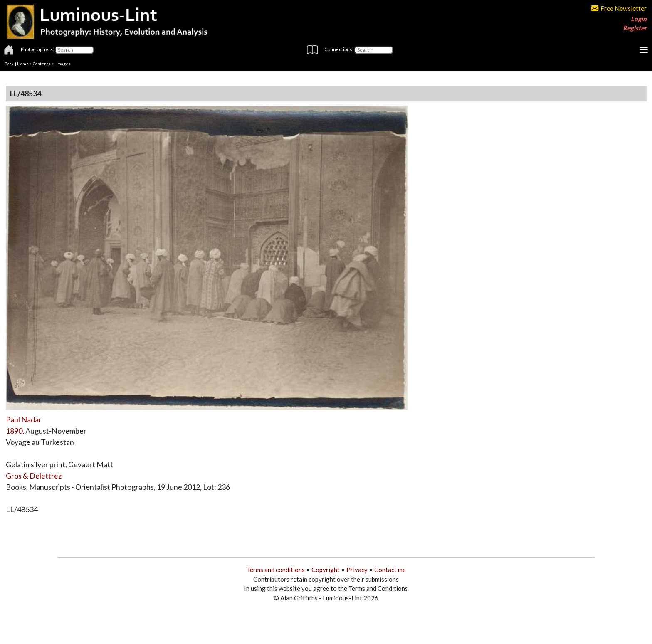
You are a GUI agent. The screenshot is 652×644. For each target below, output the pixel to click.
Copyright (326, 570)
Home (23, 64)
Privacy (357, 570)
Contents (42, 64)
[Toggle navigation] (644, 50)
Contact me (390, 570)
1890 (14, 431)
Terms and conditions (276, 570)
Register (635, 28)
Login (639, 19)
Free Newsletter (619, 8)
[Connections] (374, 50)
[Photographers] (74, 50)
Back (9, 64)
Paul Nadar (24, 419)
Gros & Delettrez (34, 476)
